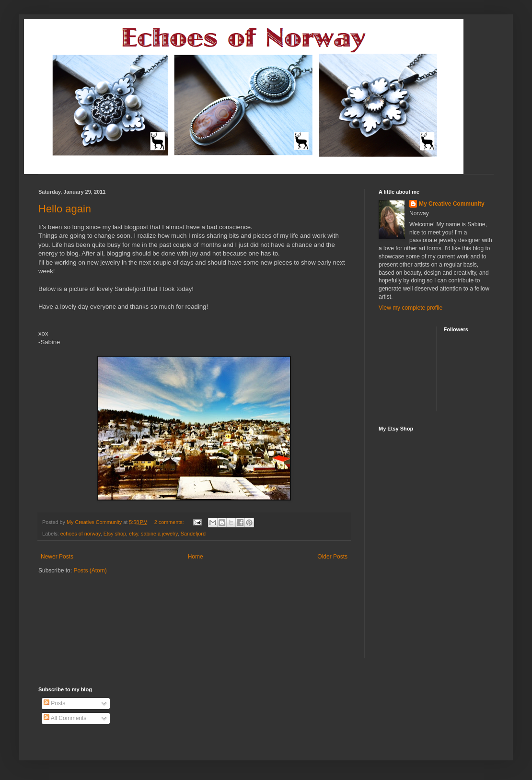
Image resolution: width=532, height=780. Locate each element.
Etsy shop (115, 534)
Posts (54, 703)
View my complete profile (411, 308)
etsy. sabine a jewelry (153, 534)
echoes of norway (81, 534)
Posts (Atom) (90, 570)
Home (196, 557)
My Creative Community (452, 204)
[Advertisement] (94, 604)
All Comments (65, 718)
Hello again (65, 209)
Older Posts (332, 557)
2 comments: (170, 522)
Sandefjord (193, 534)
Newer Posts (57, 557)
